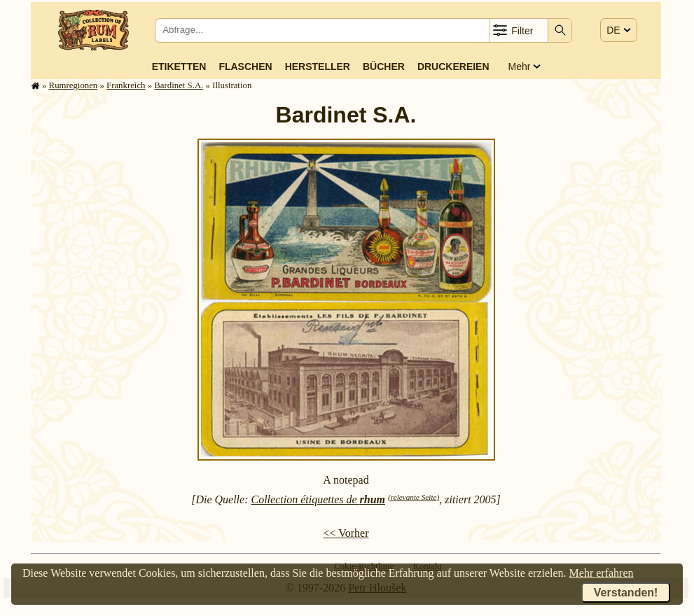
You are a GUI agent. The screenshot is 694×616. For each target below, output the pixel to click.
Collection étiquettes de (319, 499)
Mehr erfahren (602, 573)
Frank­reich (126, 85)
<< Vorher (346, 533)
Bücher (384, 66)
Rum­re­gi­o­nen (74, 85)
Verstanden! (626, 593)
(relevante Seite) (414, 497)
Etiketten (179, 66)
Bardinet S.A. (179, 85)
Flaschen (245, 66)
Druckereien (453, 66)
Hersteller (318, 66)
